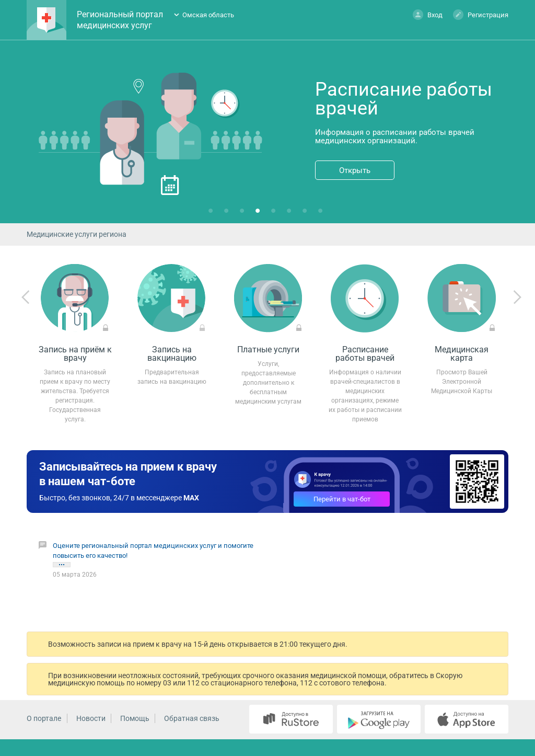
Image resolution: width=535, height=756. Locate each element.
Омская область (208, 15)
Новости (91, 718)
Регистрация (481, 14)
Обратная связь (192, 718)
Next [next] (517, 297)
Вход (428, 14)
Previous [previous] (26, 297)
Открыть (355, 170)
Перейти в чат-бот (342, 499)
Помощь (135, 718)
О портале (44, 718)
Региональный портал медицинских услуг (120, 20)
